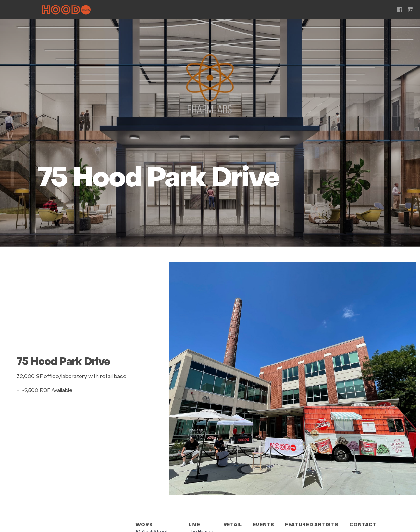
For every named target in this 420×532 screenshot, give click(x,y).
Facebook (400, 10)
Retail (212, 11)
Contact (361, 11)
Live (179, 11)
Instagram (411, 10)
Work (148, 11)
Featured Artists (303, 11)
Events (249, 11)
